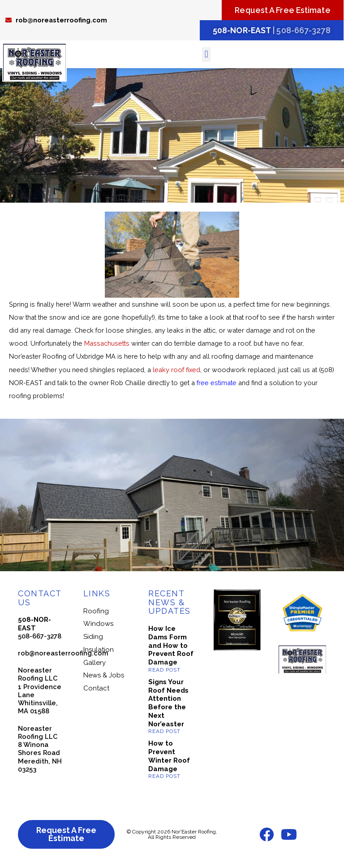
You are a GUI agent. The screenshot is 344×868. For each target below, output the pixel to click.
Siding (93, 638)
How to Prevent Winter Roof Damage (169, 757)
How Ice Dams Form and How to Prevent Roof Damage (171, 647)
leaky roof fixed (176, 371)
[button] (206, 55)
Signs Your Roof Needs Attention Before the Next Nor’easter (168, 704)
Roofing (96, 612)
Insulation (99, 651)
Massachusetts (107, 345)
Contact (96, 690)
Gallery (95, 664)
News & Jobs (104, 677)
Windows (98, 625)
